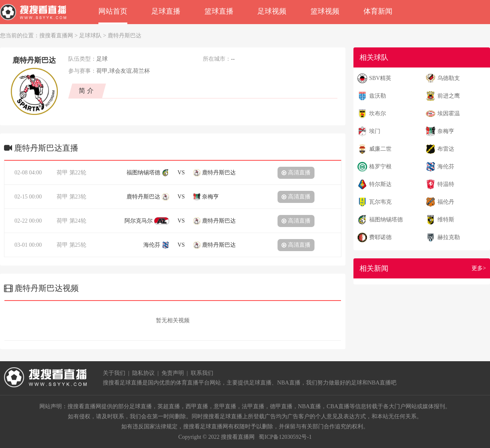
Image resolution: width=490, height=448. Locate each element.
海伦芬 (446, 167)
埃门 (375, 131)
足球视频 (272, 11)
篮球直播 (219, 11)
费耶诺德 (380, 237)
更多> (479, 268)
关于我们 (114, 373)
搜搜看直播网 (56, 36)
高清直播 (296, 173)
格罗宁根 (380, 167)
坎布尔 (378, 114)
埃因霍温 (449, 114)
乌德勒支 (449, 78)
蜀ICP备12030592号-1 (285, 437)
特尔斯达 (380, 184)
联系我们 (202, 373)
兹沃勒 (378, 96)
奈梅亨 (446, 131)
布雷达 (446, 149)
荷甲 (62, 173)
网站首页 (113, 11)
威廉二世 (380, 149)
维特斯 (446, 220)
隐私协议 (143, 373)
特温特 (446, 184)
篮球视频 (325, 11)
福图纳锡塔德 (386, 220)
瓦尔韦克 (380, 202)
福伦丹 (446, 202)
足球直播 (166, 11)
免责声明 (173, 373)
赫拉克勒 (449, 237)
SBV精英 (380, 78)
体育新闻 (378, 11)
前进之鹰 (449, 96)
